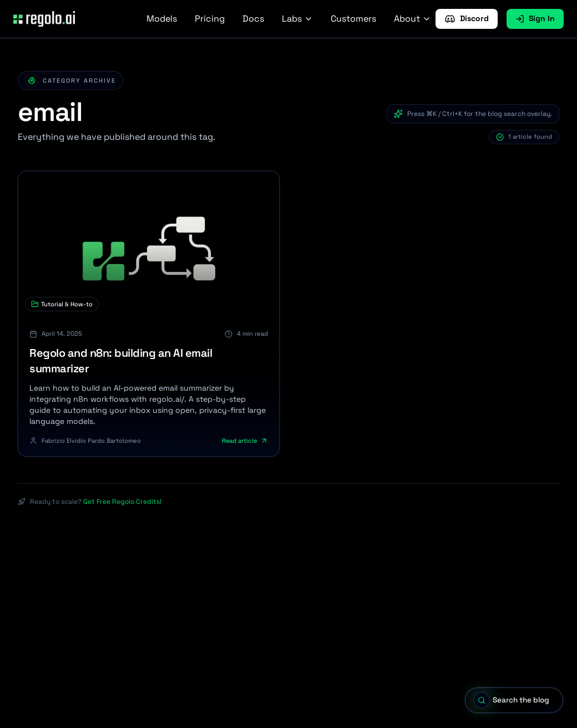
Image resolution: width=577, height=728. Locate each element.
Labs (297, 19)
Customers (353, 19)
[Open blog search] (510, 700)
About (412, 19)
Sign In (535, 18)
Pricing (210, 19)
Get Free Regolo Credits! (122, 502)
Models (162, 19)
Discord (467, 19)
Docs (253, 19)
